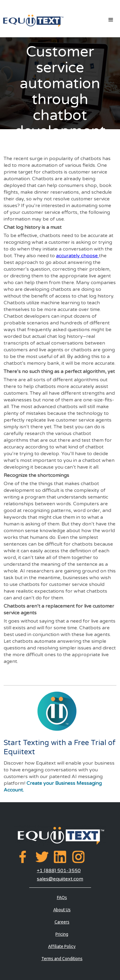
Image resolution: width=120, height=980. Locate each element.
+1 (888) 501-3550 (59, 871)
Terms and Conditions (62, 959)
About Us (62, 910)
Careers (62, 922)
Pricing (62, 934)
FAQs (62, 898)
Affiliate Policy (62, 946)
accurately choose (78, 256)
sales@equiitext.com (60, 879)
